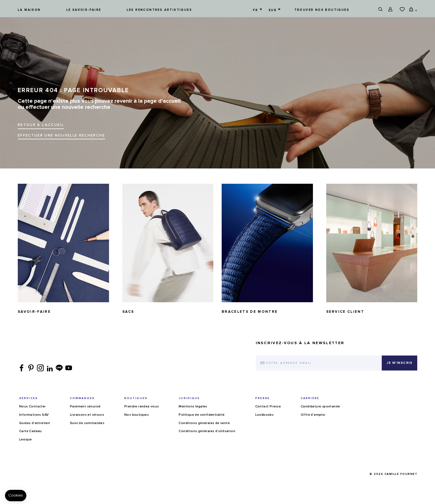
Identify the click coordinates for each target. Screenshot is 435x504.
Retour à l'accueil (41, 125)
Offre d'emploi (313, 415)
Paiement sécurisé (85, 407)
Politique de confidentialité (202, 415)
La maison (29, 10)
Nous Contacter (32, 407)
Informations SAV (34, 415)
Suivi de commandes (87, 423)
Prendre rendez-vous (142, 407)
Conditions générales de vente (204, 423)
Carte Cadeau (31, 431)
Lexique (26, 440)
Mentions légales (193, 407)
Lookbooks (265, 415)
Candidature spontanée (320, 407)
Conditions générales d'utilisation (207, 431)
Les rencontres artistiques (159, 10)
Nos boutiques (136, 415)
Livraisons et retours (87, 415)
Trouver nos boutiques (322, 10)
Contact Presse (268, 407)
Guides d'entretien (35, 423)
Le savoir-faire (84, 10)
